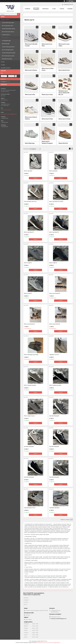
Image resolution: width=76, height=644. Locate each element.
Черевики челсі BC (54, 355)
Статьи (3, 62)
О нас (54, 9)
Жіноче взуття (6, 38)
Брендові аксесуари (7, 59)
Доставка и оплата (6, 68)
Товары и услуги (5, 20)
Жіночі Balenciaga (30, 143)
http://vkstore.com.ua (6, 110)
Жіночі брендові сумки (7, 26)
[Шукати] (19, 14)
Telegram (26, 598)
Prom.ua (45, 641)
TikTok (25, 604)
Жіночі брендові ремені (8, 50)
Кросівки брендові (54, 416)
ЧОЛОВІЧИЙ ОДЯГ (6, 41)
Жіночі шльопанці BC (55, 293)
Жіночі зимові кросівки (30, 385)
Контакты (45, 9)
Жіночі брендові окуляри (8, 56)
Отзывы (3, 65)
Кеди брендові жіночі (30, 508)
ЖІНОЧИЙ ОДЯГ (6, 44)
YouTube (26, 602)
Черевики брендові (54, 508)
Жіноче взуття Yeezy (47, 95)
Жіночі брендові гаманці (8, 32)
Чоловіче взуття (6, 35)
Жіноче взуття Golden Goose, (48, 69)
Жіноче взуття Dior (30, 95)
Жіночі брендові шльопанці (31, 355)
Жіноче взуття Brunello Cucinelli (31, 45)
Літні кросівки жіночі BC (30, 201)
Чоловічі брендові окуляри (9, 53)
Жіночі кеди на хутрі (29, 416)
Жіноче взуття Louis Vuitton (64, 45)
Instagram (26, 600)
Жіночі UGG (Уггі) (63, 143)
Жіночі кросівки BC (29, 232)
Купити (35, 178)
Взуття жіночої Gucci (64, 70)
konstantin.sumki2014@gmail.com (9, 114)
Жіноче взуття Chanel (64, 119)
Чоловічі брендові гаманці (8, 29)
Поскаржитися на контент (42, 643)
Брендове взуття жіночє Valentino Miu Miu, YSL (64, 93)
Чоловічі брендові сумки (8, 23)
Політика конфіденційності (55, 643)
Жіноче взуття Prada (47, 119)
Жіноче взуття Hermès (31, 70)
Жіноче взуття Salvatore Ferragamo (47, 142)
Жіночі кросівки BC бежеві (56, 201)
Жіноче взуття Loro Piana (47, 45)
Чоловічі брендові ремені (8, 47)
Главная (27, 9)
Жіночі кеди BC (28, 263)
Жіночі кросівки (28, 171)
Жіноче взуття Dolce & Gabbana (31, 118)
